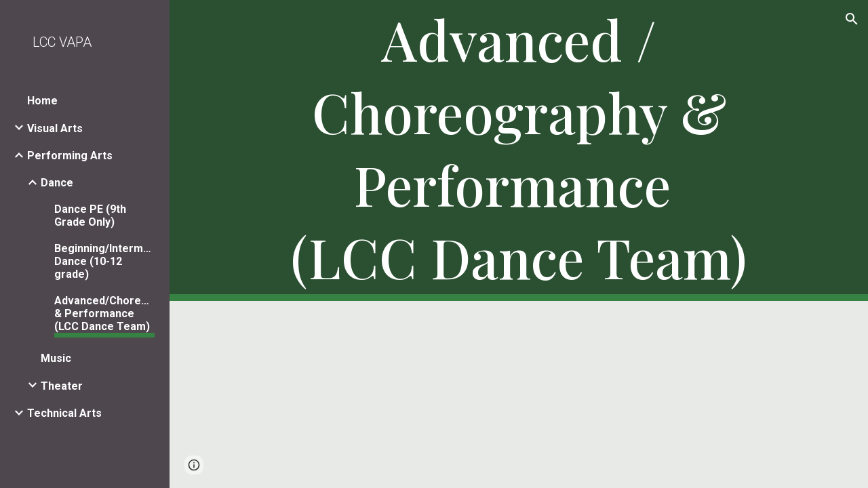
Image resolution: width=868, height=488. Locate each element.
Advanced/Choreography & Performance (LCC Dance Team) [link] (104, 313)
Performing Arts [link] (70, 156)
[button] (852, 19)
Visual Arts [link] (55, 128)
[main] (519, 150)
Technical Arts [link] (64, 413)
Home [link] (42, 101)
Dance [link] (57, 183)
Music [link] (56, 358)
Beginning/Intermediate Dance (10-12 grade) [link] (104, 261)
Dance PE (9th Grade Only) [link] (90, 216)
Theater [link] (62, 386)
